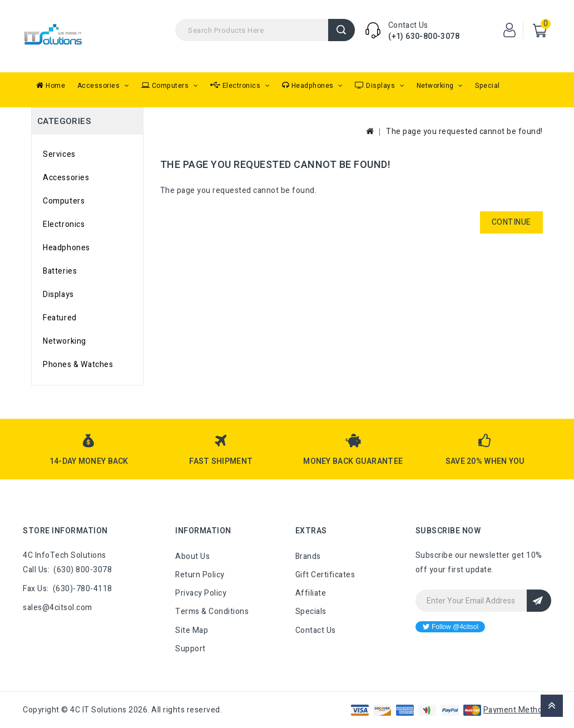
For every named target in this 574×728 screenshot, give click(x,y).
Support (190, 649)
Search (342, 30)
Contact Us (316, 630)
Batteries (60, 271)
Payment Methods (518, 710)
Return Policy (200, 575)
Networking (436, 86)
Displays (376, 86)
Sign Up (539, 601)
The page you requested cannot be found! (464, 132)
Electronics (236, 86)
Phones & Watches (78, 365)
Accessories (100, 86)
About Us (192, 556)
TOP (552, 706)
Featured (60, 318)
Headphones (309, 86)
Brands (308, 556)
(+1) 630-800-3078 (424, 36)
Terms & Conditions (212, 611)
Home (51, 86)
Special (488, 86)
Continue (511, 222)
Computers (166, 86)
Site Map (192, 630)
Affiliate (311, 593)
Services (59, 154)
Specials (311, 611)
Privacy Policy (201, 593)
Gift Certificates (325, 575)
